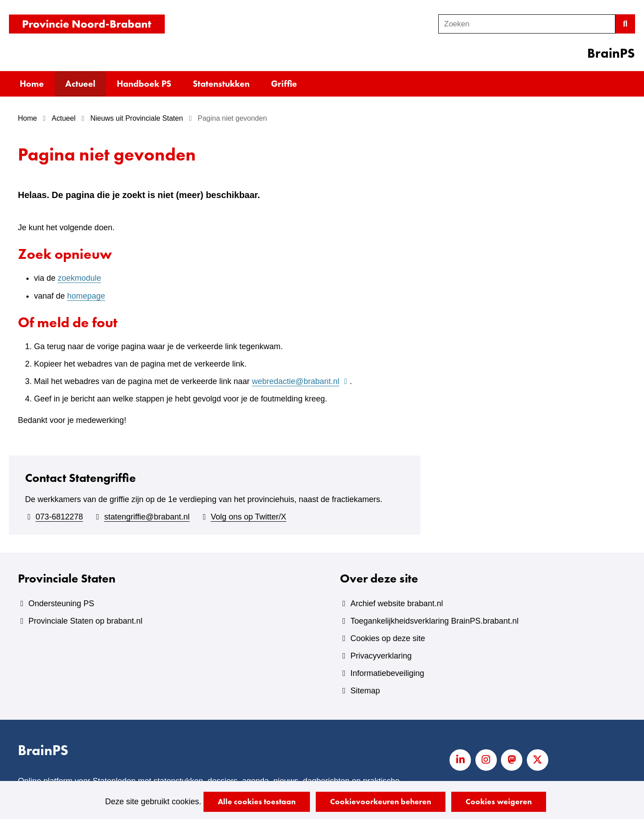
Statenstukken (221, 84)
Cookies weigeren (499, 801)
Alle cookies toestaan (257, 801)
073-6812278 (59, 517)
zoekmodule (79, 278)
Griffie (284, 84)
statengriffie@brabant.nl (147, 517)
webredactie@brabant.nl (301, 381)
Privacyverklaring (381, 656)
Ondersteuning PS (61, 604)
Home (32, 84)
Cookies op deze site (388, 638)
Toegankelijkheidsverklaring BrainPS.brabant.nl (434, 621)
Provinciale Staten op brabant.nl (85, 621)
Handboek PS (144, 84)
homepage (86, 296)
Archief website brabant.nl (396, 604)
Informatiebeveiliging (387, 673)
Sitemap (365, 691)
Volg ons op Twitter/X (248, 517)
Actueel (80, 84)
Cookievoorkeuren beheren (381, 801)
